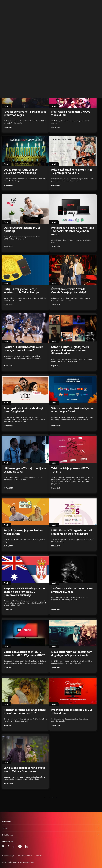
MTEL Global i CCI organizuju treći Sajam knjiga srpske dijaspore (72, 532)
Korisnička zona (7, 835)
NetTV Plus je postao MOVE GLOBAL (68, 57)
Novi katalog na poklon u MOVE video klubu (71, 113)
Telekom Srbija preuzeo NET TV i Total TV (71, 470)
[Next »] (57, 797)
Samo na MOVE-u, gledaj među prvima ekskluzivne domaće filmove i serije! (70, 350)
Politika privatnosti (25, 856)
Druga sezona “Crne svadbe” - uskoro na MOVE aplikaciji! (22, 171)
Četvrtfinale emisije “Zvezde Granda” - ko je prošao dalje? (69, 291)
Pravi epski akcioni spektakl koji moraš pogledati (23, 410)
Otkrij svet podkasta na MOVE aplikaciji (22, 229)
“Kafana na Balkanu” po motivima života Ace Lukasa (72, 590)
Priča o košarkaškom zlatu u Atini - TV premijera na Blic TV (73, 171)
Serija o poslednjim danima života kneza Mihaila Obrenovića (24, 769)
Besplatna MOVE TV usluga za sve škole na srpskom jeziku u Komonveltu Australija (24, 592)
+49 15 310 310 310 (86, 3)
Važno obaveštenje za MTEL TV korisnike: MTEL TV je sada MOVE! (24, 653)
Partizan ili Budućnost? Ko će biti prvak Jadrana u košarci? (24, 349)
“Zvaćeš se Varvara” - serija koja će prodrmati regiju (25, 113)
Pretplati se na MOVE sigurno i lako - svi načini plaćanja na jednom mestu (73, 231)
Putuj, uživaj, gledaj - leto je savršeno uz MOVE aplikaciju (21, 291)
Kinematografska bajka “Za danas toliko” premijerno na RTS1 (25, 711)
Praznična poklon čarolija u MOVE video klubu (72, 711)
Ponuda (4, 828)
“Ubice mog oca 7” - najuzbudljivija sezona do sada (25, 470)
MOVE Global (6, 821)
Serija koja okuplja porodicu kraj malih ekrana (24, 532)
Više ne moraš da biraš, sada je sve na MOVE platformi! (72, 410)
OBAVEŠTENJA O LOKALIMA (21, 56)
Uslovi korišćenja (8, 856)
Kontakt (98, 3)
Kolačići (39, 856)
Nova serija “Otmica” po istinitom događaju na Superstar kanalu (72, 653)
